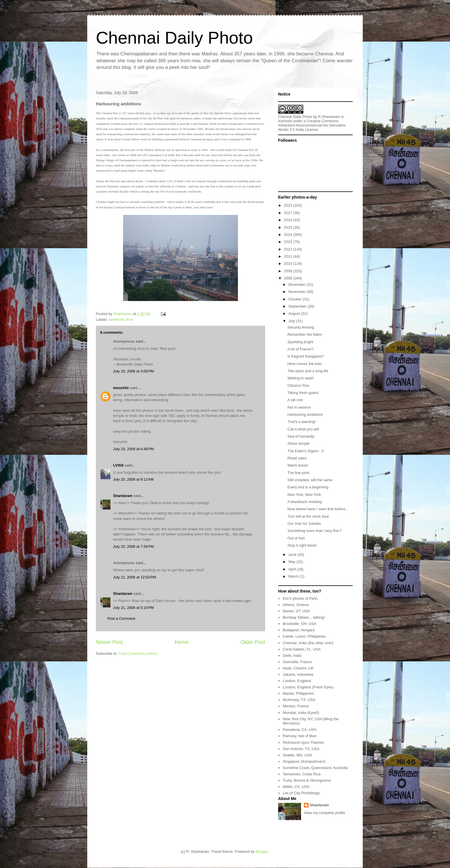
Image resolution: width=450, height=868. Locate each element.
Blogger (262, 852)
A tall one (295, 400)
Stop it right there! (302, 545)
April (293, 569)
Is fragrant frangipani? (305, 356)
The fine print (298, 473)
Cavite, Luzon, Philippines (304, 636)
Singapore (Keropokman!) (304, 761)
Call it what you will (303, 429)
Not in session (299, 407)
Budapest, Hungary (299, 630)
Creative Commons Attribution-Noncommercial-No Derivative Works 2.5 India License (312, 125)
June (293, 555)
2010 (289, 264)
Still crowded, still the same (310, 480)
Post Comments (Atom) (138, 654)
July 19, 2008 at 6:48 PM (133, 449)
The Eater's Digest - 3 (305, 451)
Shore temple (298, 443)
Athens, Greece (296, 605)
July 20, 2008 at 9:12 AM (133, 479)
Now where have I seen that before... (318, 509)
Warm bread (297, 465)
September (298, 306)
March (294, 576)
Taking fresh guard (303, 393)
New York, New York (304, 495)
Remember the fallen (305, 334)
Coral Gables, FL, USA (302, 649)
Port (130, 320)
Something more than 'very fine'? (314, 531)
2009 (289, 271)
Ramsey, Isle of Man (300, 736)
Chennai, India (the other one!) (308, 643)
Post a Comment (121, 619)
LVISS (118, 465)
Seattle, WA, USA (297, 755)
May (292, 562)
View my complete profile (325, 813)
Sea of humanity (301, 436)
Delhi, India (292, 656)
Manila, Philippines (298, 693)
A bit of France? (300, 349)
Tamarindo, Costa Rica (302, 774)
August (295, 313)
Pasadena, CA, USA (300, 730)
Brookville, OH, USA (299, 624)
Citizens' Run (298, 386)
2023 (289, 205)
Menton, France (296, 706)
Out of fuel (296, 538)
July (292, 321)
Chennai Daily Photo (174, 38)
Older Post (253, 642)
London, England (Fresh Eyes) (308, 687)
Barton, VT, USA (296, 611)
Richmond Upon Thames (303, 742)
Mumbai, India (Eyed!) (301, 713)
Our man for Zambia (304, 524)
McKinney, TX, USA (299, 700)
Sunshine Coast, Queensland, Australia (315, 768)
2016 (289, 220)
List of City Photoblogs (301, 793)
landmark (117, 320)
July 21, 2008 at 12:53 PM (134, 577)
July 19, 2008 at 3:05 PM (133, 371)
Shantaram (123, 496)
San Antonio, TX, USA (301, 749)
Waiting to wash (300, 378)
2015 (289, 227)
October (296, 299)
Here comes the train (305, 364)
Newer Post (109, 642)
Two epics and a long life (308, 371)
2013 (289, 242)
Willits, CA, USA (296, 787)
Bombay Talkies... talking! (304, 617)
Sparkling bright (300, 342)
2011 (289, 256)
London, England (297, 681)
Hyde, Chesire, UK (298, 668)
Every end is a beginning (308, 487)
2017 (289, 213)
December (298, 285)
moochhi (121, 388)
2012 (289, 249)
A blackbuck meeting (304, 502)
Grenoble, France (297, 662)
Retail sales (297, 458)
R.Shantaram (329, 117)
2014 (289, 235)
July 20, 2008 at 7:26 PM (133, 546)
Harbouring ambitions (305, 414)
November (298, 292)
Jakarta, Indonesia (298, 674)
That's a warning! (301, 422)
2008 (289, 278)
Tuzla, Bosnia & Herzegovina (307, 780)
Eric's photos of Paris (300, 598)
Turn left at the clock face (308, 516)
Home (182, 642)
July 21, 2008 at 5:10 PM (133, 608)
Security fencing (301, 327)
